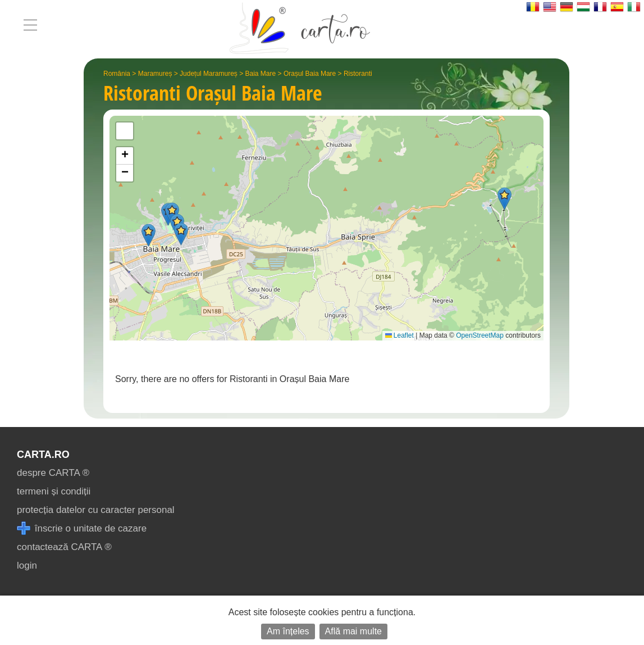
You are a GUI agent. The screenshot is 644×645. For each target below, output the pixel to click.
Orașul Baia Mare (310, 74)
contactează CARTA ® (64, 547)
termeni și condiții (54, 491)
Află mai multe (353, 631)
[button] (181, 234)
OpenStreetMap (480, 335)
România (117, 74)
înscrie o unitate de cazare (82, 528)
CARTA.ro (43, 455)
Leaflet (399, 335)
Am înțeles (288, 631)
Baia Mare (261, 74)
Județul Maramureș (209, 74)
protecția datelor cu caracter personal (96, 510)
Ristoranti (358, 74)
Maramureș (155, 74)
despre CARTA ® (53, 473)
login (27, 565)
